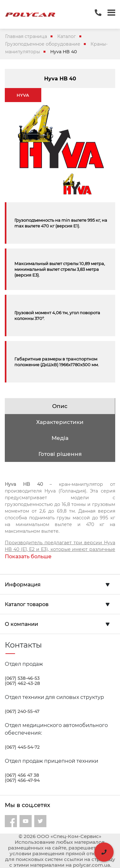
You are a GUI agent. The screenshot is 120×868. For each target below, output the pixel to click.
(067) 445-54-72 (22, 747)
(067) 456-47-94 (22, 780)
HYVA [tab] (23, 95)
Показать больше (28, 556)
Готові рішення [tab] (60, 454)
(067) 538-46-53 (22, 678)
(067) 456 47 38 (22, 775)
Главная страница (26, 36)
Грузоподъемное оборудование (43, 44)
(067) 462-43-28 (22, 683)
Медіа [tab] (60, 438)
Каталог (67, 36)
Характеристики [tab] (60, 422)
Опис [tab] (60, 406)
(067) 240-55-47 (22, 711)
